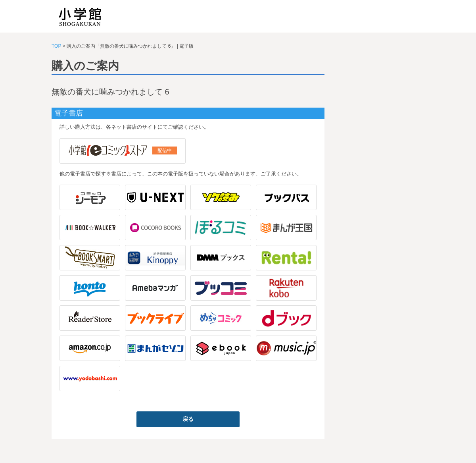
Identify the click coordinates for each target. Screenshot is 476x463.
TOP (56, 46)
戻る (188, 419)
